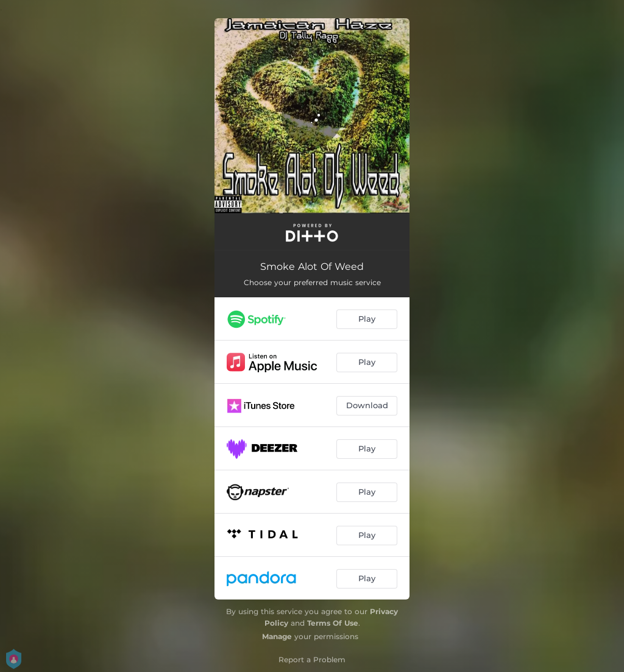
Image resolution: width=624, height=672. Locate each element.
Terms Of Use (333, 623)
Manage (277, 636)
